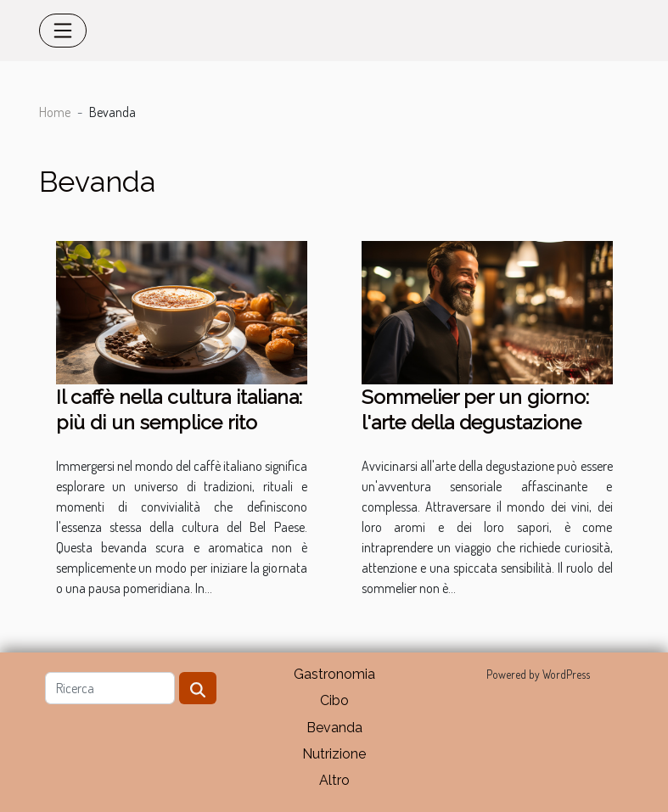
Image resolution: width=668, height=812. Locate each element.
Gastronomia (334, 674)
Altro (334, 780)
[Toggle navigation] (63, 31)
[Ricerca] (110, 688)
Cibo (334, 700)
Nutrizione (334, 754)
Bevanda (334, 728)
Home (55, 112)
